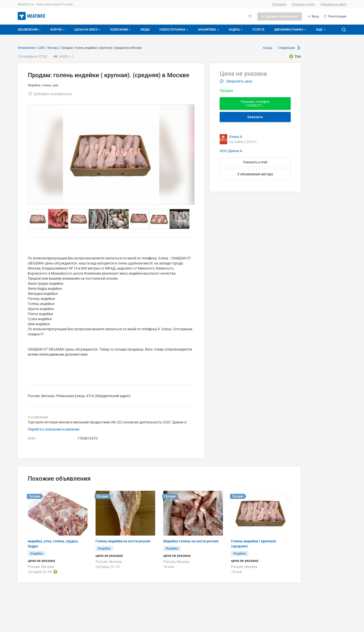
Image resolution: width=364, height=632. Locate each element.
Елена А (236, 137)
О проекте (279, 4)
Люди (145, 30)
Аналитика (209, 30)
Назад (267, 48)
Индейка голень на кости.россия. (191, 541)
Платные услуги (303, 4)
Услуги (258, 30)
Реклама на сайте (333, 4)
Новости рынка (174, 30)
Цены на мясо (88, 30)
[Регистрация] (335, 16)
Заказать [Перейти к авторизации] (255, 117)
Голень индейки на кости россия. (123, 541)
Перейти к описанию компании (54, 429)
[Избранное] (250, 16)
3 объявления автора (255, 174)
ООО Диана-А (231, 151)
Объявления (30, 30)
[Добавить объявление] (280, 16)
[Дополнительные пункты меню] (321, 30)
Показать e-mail (255, 162)
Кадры (236, 30)
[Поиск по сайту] (344, 30)
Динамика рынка (291, 30)
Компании (121, 30)
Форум (58, 30)
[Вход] (313, 16)
